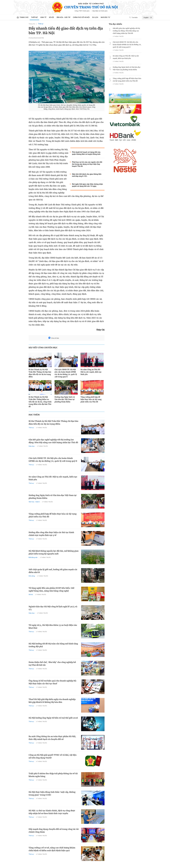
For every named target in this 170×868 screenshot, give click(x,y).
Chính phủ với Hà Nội (81, 17)
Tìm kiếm (133, 17)
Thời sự (34, 17)
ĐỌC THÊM (34, 415)
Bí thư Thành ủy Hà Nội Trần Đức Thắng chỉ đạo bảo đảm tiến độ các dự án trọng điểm (40, 373)
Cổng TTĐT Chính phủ (82, 11)
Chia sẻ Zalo (54, 338)
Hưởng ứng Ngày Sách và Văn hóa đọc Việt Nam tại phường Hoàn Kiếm (65, 399)
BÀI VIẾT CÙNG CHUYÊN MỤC (43, 348)
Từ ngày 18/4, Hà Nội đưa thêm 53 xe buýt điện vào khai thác (53, 627)
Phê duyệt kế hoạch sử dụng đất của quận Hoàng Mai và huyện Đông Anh (86, 153)
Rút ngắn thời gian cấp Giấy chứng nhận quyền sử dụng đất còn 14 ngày (87, 185)
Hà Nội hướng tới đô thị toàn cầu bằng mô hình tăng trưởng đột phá (53, 645)
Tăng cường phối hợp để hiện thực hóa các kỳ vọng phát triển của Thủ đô (91, 399)
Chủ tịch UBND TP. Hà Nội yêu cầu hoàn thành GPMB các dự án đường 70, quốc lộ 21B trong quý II (66, 373)
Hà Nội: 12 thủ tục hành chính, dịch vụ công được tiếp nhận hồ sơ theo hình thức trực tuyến (52, 812)
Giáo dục (32, 446)
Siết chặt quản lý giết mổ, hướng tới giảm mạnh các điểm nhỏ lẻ (53, 571)
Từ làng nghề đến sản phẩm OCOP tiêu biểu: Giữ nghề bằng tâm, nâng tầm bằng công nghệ (51, 589)
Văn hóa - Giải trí (63, 17)
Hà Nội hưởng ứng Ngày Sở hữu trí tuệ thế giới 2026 (53, 718)
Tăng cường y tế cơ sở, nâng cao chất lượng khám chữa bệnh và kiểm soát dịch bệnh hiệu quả (52, 849)
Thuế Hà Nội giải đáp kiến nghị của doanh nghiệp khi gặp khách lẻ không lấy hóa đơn (52, 701)
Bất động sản (33, 557)
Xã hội (51, 17)
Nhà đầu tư (105, 17)
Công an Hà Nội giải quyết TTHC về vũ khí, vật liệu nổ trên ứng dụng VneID (53, 756)
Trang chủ (23, 17)
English (148, 17)
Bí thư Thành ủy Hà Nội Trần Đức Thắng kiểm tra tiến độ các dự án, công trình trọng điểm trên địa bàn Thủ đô (40, 402)
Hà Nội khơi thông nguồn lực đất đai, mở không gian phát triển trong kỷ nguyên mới (54, 552)
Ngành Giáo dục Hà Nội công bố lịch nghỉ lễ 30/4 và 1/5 (53, 608)
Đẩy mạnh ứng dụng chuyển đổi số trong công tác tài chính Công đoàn (54, 831)
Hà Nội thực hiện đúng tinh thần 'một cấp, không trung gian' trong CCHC (52, 793)
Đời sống (32, 576)
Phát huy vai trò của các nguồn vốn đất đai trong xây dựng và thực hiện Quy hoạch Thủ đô (87, 164)
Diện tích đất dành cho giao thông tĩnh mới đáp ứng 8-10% (87, 175)
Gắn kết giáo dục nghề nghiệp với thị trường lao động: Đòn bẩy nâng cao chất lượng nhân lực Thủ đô (53, 441)
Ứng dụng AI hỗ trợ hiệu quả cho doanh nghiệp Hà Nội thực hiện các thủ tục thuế (52, 682)
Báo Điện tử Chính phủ (100, 11)
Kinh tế (43, 17)
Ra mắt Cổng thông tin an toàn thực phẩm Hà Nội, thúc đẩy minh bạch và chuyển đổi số (52, 738)
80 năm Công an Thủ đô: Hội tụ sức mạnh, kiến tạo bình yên (91, 372)
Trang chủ (32, 24)
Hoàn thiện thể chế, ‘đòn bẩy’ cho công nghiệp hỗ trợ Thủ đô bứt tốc (52, 664)
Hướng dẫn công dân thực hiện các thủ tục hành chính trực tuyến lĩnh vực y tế (51, 534)
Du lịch (95, 17)
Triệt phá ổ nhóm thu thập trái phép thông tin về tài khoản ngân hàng (53, 775)
